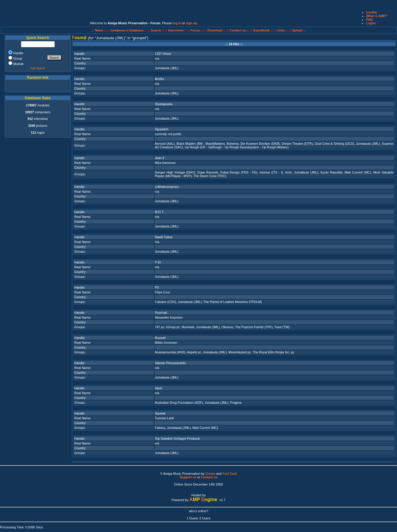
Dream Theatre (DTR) (297, 144)
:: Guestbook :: (261, 30)
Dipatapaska (164, 104)
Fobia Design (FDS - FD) (239, 172)
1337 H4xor (163, 54)
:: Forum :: (196, 30)
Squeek (160, 413)
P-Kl (158, 262)
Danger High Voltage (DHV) (175, 172)
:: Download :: (216, 30)
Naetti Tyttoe (164, 237)
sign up (192, 23)
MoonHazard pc (240, 352)
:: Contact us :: (238, 30)
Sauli (158, 388)
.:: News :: (99, 30)
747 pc (160, 327)
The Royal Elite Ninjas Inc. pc (273, 352)
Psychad (161, 313)
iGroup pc (173, 327)
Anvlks (159, 79)
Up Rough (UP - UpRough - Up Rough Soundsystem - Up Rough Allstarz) (237, 147)
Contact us (209, 477)
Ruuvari (160, 338)
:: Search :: (156, 30)
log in (177, 23)
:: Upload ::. (298, 30)
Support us (188, 477)
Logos (371, 23)
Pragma (236, 403)
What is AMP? (377, 16)
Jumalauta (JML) (167, 68)
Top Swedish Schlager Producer (178, 438)
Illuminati (188, 327)
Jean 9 (160, 158)
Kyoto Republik (331, 172)
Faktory (160, 428)
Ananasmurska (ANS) (170, 352)
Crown (210, 474)
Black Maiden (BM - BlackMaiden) (201, 144)
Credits (372, 12)
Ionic (289, 172)
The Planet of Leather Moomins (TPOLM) (232, 302)
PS (157, 287)
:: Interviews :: (176, 30)
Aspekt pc (194, 352)
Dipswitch (162, 129)
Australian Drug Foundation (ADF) (179, 403)
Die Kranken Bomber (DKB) (260, 144)
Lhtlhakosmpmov (167, 187)
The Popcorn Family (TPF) (254, 327)
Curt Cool (230, 474)
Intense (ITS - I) (271, 172)
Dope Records (208, 172)
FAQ (369, 19)
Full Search (38, 68)
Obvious (227, 327)
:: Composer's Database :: (127, 30)
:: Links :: (281, 30)
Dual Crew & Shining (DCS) (334, 144)
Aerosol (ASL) (165, 144)
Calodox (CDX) (166, 302)
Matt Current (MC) (358, 172)
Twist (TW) (282, 327)
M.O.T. (159, 212)
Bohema (233, 144)
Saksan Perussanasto (170, 363)
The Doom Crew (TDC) (210, 176)
